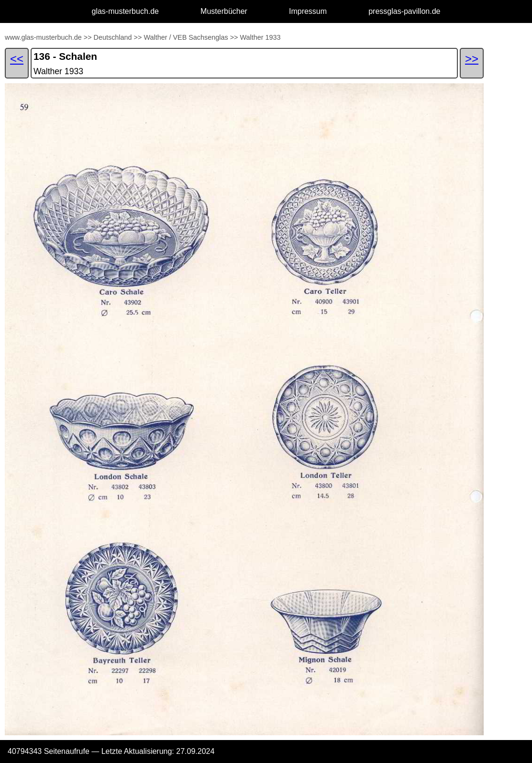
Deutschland (113, 37)
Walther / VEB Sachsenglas (186, 37)
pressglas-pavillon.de (404, 11)
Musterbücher (224, 11)
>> (88, 37)
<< (17, 59)
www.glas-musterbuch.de (43, 37)
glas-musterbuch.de (126, 11)
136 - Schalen (65, 56)
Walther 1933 (260, 37)
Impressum (308, 11)
